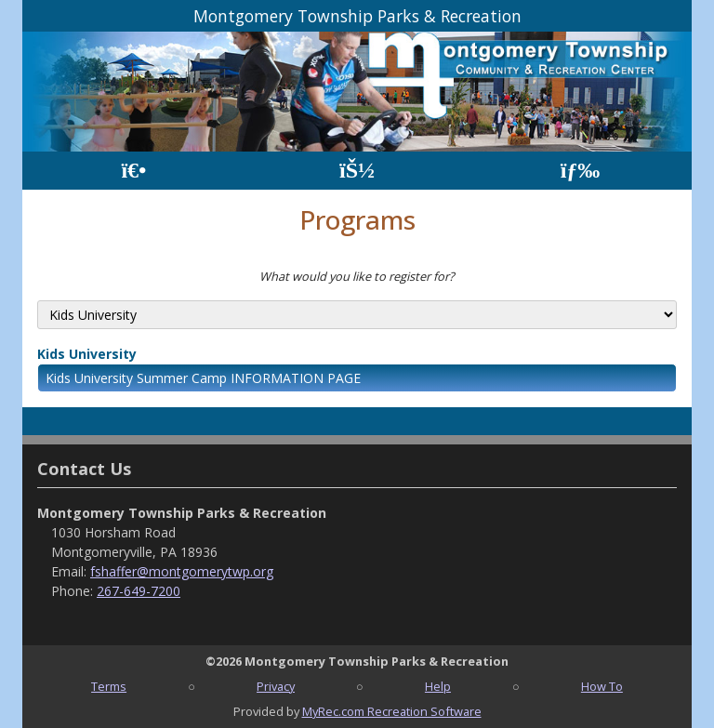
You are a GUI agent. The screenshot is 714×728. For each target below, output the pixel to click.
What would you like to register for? (357, 276)
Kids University (87, 354)
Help (438, 686)
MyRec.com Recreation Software (392, 711)
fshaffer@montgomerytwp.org (182, 571)
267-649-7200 (139, 591)
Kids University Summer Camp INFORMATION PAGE (203, 378)
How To (602, 686)
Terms (109, 686)
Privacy (276, 686)
